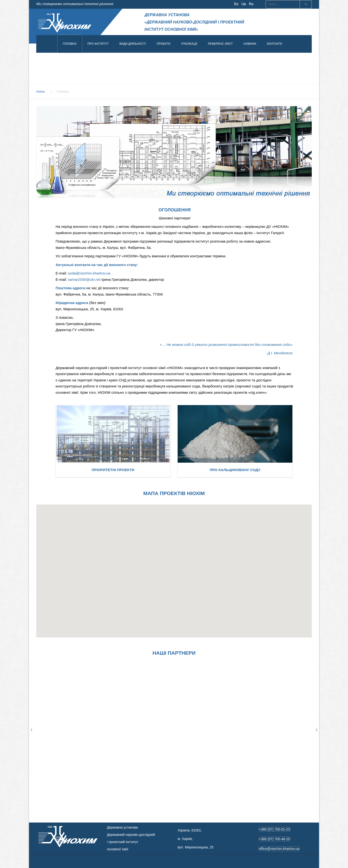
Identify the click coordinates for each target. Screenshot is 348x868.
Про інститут (98, 44)
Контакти (274, 44)
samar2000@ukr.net (84, 279)
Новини (250, 44)
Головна (70, 44)
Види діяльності (133, 44)
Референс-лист (220, 44)
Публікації (189, 44)
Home (40, 92)
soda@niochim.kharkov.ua (89, 273)
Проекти (163, 44)
